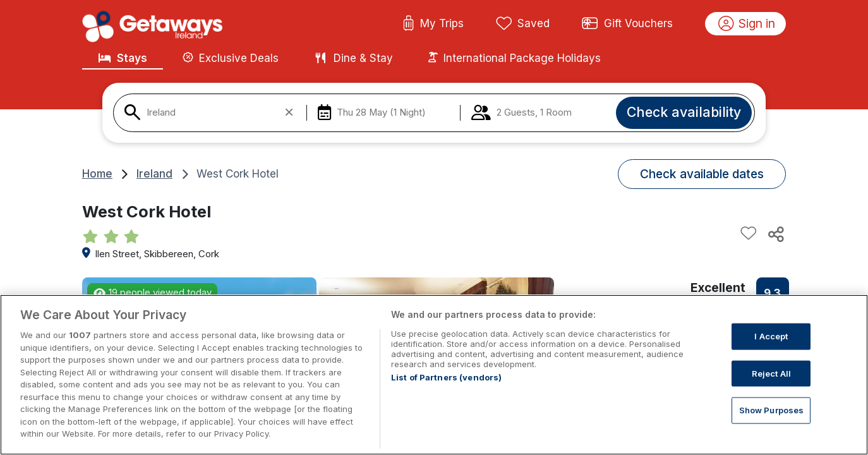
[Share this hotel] (775, 234)
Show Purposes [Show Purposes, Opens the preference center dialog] (772, 423)
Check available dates (702, 174)
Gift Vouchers (627, 24)
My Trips (433, 24)
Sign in (747, 24)
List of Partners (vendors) (446, 390)
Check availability (684, 112)
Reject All (771, 385)
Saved (523, 24)
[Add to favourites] (749, 234)
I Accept (771, 349)
